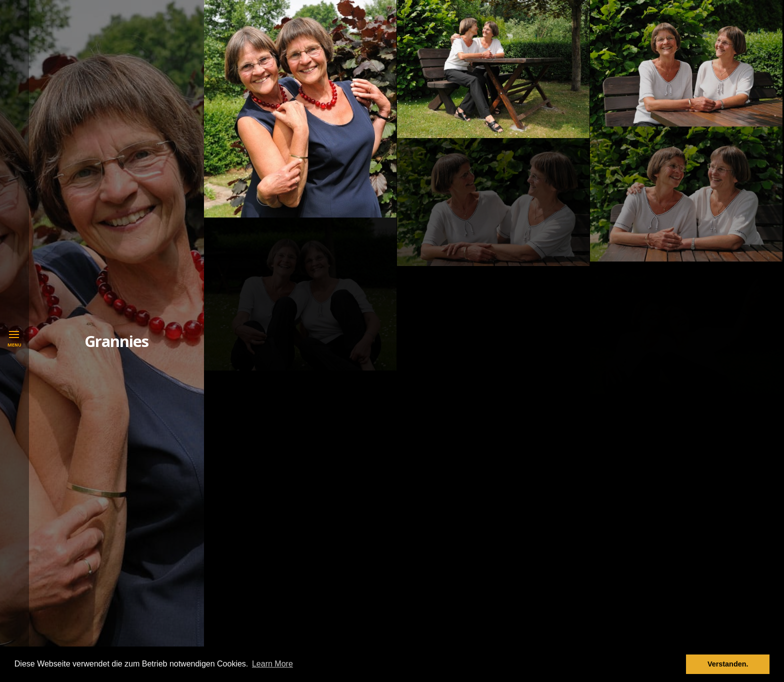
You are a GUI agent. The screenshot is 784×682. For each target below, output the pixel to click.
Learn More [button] (272, 664)
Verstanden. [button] (728, 664)
